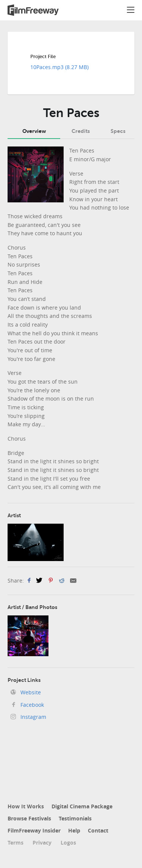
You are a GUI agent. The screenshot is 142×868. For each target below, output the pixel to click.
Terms (16, 843)
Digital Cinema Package (82, 806)
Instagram (33, 717)
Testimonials (75, 818)
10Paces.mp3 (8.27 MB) (59, 67)
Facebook (31, 705)
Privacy (42, 843)
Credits (81, 131)
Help (74, 830)
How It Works (26, 806)
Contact (98, 830)
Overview (34, 131)
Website (30, 692)
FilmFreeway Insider (34, 830)
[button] (131, 11)
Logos (68, 843)
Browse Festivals (29, 818)
